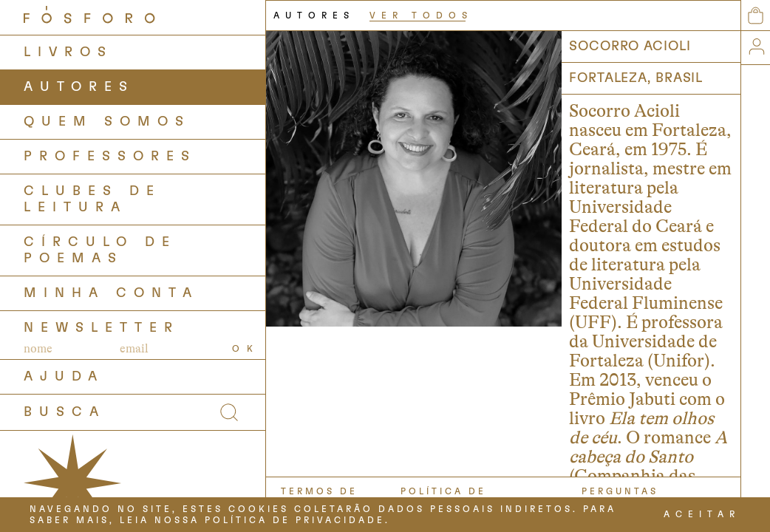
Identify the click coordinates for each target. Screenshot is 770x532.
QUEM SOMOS (107, 122)
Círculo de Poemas (100, 250)
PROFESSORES (110, 157)
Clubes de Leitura (92, 199)
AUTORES (79, 87)
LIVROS (68, 52)
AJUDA (64, 377)
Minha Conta (111, 293)
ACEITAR (702, 514)
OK (246, 349)
